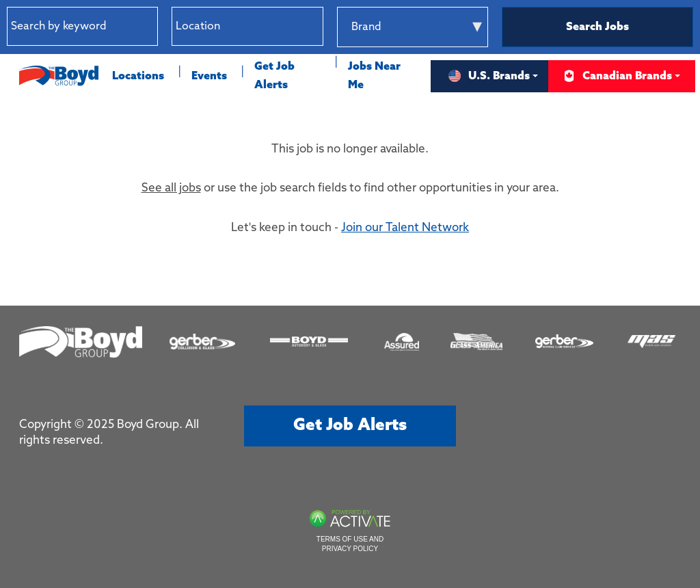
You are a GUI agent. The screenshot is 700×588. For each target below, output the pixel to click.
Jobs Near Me (374, 76)
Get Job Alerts (274, 76)
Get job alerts (350, 426)
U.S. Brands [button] (489, 76)
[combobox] (247, 26)
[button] (312, 26)
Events (209, 76)
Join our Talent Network (405, 228)
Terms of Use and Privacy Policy (350, 544)
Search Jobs (597, 27)
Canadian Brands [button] (617, 76)
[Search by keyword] (82, 26)
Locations (138, 76)
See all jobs (171, 188)
